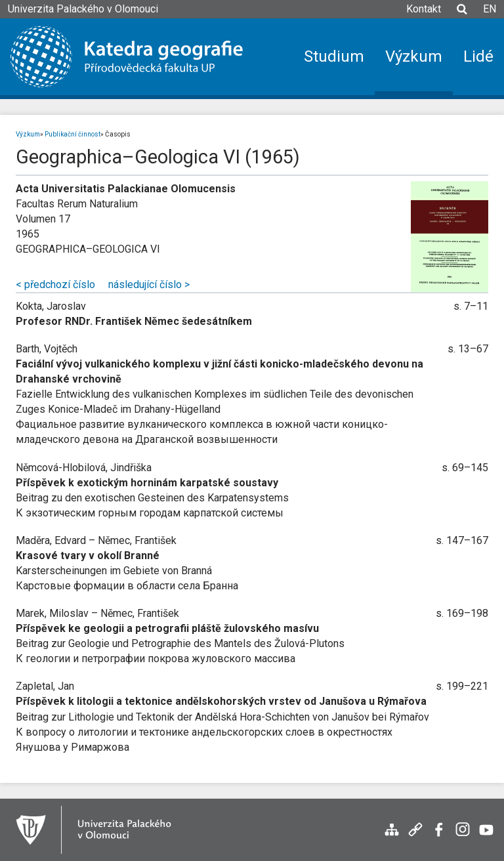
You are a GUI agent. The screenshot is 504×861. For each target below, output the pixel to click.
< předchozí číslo (55, 284)
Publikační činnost (73, 134)
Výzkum (28, 134)
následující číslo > (149, 284)
